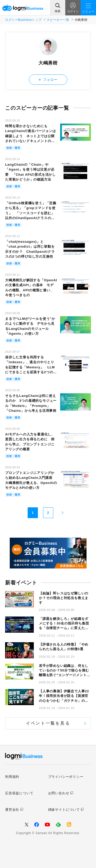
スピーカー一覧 (58, 20)
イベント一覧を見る (48, 723)
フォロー (48, 80)
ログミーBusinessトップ (23, 20)
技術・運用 (13, 148)
